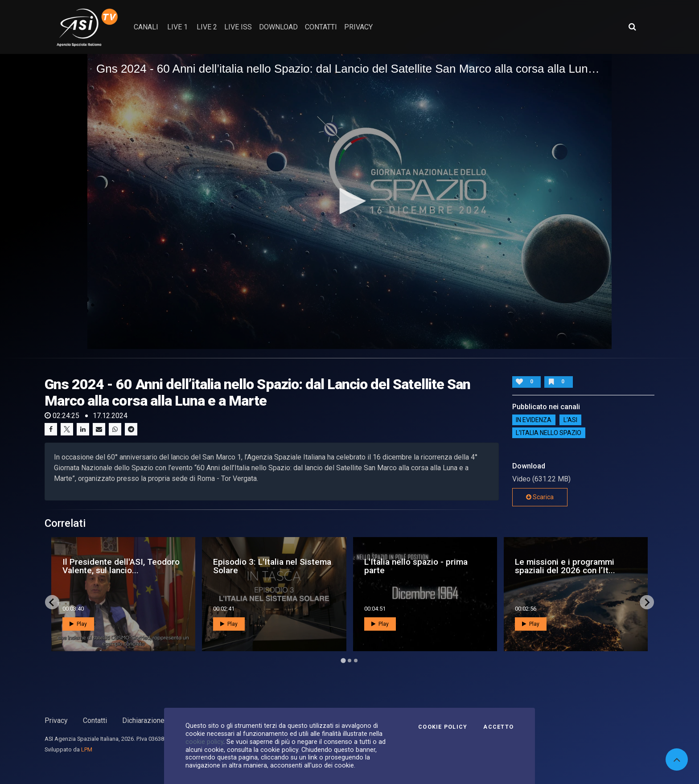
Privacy (56, 720)
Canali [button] (146, 27)
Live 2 (207, 27)
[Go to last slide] (52, 602)
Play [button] (78, 624)
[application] (349, 201)
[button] (349, 201)
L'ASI (570, 420)
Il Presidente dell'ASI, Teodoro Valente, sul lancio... (121, 566)
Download (278, 27)
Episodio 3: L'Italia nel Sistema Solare (272, 566)
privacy (358, 27)
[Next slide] (647, 602)
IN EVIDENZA (534, 420)
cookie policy (204, 742)
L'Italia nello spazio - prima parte (416, 566)
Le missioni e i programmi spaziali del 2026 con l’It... (565, 566)
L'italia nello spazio (549, 433)
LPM (87, 749)
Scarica (540, 497)
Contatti (95, 720)
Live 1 (177, 27)
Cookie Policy (443, 727)
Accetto (498, 727)
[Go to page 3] (356, 661)
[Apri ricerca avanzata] (632, 27)
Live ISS (238, 27)
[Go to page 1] (343, 661)
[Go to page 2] (349, 661)
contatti (321, 27)
